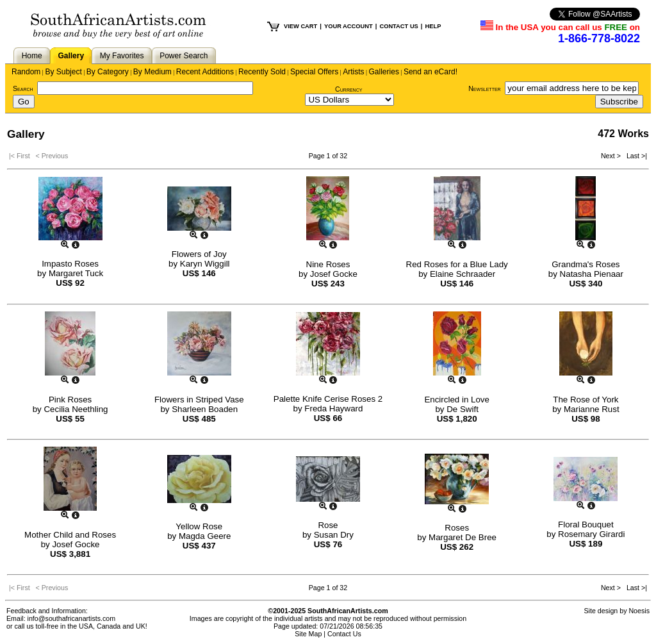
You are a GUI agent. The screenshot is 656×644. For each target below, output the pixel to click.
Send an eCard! (430, 72)
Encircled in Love (457, 400)
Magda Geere (205, 536)
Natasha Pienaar (592, 274)
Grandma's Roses (586, 264)
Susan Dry (334, 535)
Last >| (635, 156)
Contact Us (344, 634)
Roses (457, 528)
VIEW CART (300, 26)
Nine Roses (328, 264)
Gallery (71, 56)
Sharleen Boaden (205, 409)
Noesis (639, 611)
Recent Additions (205, 72)
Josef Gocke (334, 274)
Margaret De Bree (463, 537)
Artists (353, 72)
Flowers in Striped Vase (199, 400)
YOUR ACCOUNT (348, 26)
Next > (612, 156)
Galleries (384, 72)
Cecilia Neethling (76, 409)
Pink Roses (70, 400)
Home (32, 56)
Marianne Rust (592, 409)
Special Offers (314, 72)
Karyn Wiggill (205, 264)
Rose (328, 525)
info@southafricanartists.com (72, 618)
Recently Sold (262, 72)
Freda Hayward (333, 409)
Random (26, 72)
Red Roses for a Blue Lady (457, 264)
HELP (433, 26)
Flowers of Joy (199, 254)
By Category (108, 72)
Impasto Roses (70, 264)
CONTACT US (398, 26)
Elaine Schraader (463, 274)
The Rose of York (586, 400)
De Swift (463, 409)
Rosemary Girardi (591, 534)
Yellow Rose (199, 526)
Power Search (184, 56)
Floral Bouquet (586, 524)
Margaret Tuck (76, 273)
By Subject (63, 72)
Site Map (308, 634)
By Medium (152, 72)
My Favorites (122, 56)
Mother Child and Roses (70, 535)
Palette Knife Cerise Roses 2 (328, 399)
